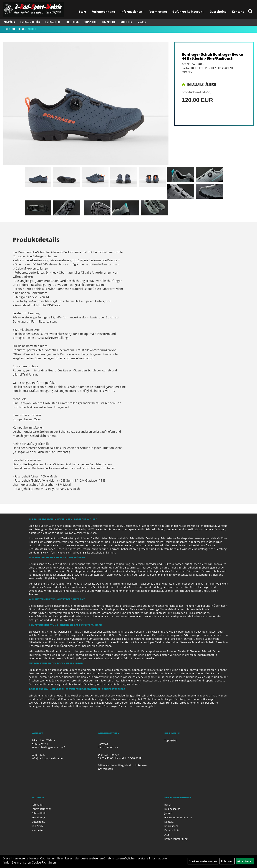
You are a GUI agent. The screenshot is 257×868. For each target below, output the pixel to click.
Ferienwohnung (103, 12)
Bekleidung (72, 22)
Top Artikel (109, 22)
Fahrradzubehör (30, 22)
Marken (142, 22)
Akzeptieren (245, 861)
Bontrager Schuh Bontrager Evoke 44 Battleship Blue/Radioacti (212, 56)
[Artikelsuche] (250, 12)
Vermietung (158, 12)
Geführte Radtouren (188, 12)
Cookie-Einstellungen (203, 861)
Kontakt (238, 12)
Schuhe (32, 29)
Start (83, 12)
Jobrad (168, 813)
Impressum (171, 826)
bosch (168, 805)
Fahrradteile (53, 22)
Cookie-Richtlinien (44, 862)
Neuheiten (126, 22)
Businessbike (172, 809)
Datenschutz (172, 830)
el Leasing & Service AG (178, 817)
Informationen (132, 12)
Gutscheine (218, 12)
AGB (167, 835)
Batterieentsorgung (176, 839)
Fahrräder (9, 22)
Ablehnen (227, 861)
